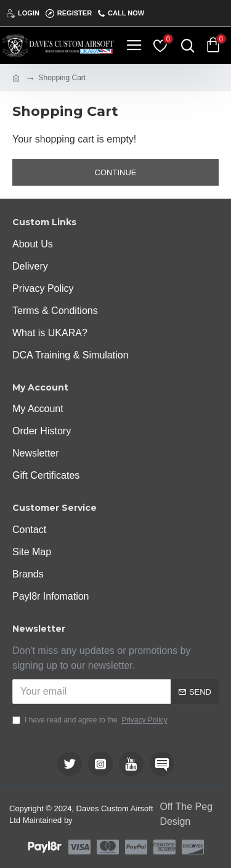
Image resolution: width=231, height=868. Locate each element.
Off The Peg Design (186, 814)
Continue (116, 172)
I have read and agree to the (91, 720)
